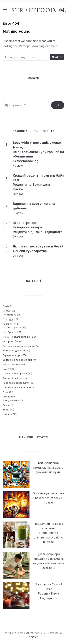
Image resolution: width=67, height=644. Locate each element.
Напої (6, 369)
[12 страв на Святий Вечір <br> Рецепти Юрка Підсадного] (16, 596)
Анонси (7, 405)
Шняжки (7, 414)
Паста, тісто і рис (13, 378)
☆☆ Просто (9, 332)
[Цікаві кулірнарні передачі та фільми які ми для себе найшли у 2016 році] (16, 565)
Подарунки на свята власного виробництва (48, 528)
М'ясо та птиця (11, 364)
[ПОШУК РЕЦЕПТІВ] (58, 105)
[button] (5, 11)
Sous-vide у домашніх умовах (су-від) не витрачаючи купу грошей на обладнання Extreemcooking (39, 152)
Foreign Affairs (11, 400)
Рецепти (7, 324)
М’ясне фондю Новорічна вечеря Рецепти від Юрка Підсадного (38, 227)
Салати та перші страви (17, 387)
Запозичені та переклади (17, 360)
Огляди (7, 311)
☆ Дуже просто (12, 327)
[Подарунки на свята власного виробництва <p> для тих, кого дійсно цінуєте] (16, 535)
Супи (6, 392)
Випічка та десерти (14, 350)
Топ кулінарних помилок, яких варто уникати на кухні (48, 468)
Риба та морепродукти (16, 383)
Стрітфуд (8, 319)
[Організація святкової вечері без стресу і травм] (16, 505)
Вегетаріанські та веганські (19, 346)
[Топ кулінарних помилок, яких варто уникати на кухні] (16, 474)
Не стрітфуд (9, 315)
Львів (6, 306)
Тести (6, 410)
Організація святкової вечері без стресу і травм (48, 498)
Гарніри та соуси (12, 355)
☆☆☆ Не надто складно (17, 337)
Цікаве (7, 397)
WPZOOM (33, 637)
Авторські (8, 341)
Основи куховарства (15, 374)
